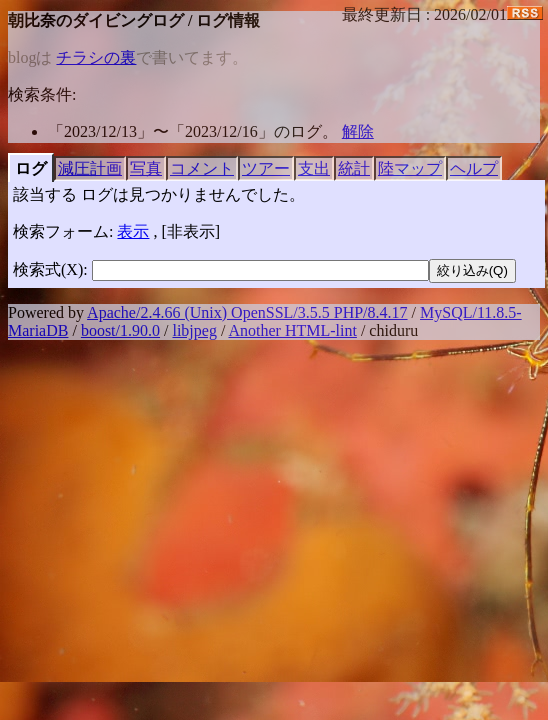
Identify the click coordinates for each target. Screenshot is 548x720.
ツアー (266, 168)
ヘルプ (474, 168)
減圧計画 (90, 168)
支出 (314, 168)
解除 (358, 131)
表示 (133, 231)
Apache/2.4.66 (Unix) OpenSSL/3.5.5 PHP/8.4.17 (247, 312)
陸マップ (410, 168)
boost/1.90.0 (120, 330)
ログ (31, 168)
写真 (146, 168)
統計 (354, 168)
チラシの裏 (96, 57)
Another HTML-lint (292, 330)
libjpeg (194, 330)
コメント (202, 168)
